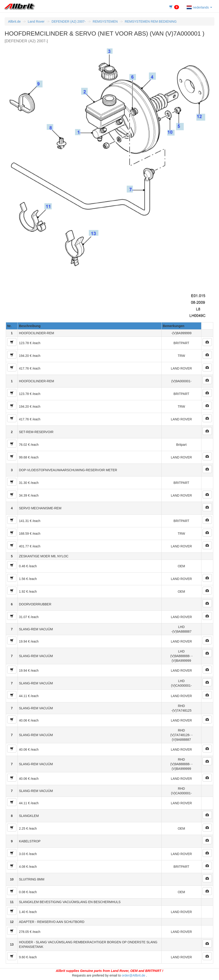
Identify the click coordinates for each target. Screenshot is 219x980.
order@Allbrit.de (133, 975)
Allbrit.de (14, 21)
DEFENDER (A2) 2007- (69, 21)
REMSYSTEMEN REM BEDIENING (151, 21)
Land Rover (36, 21)
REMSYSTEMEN (105, 21)
